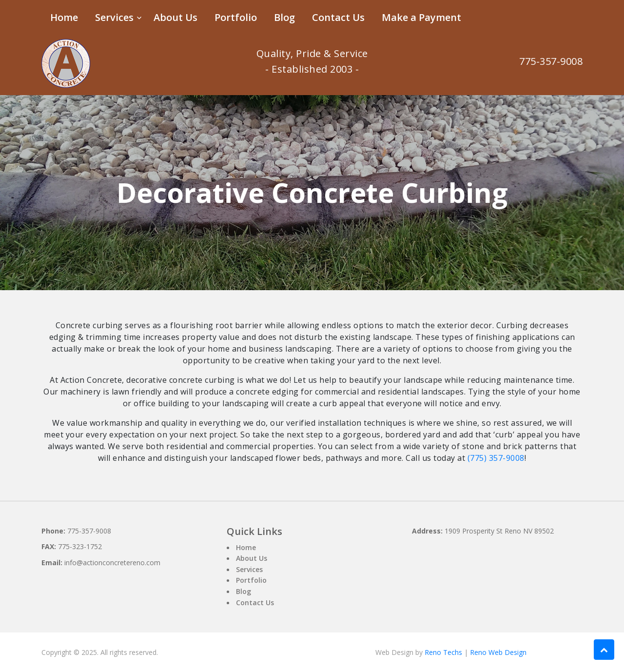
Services (114, 17)
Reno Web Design (498, 652)
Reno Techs (443, 652)
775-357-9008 (551, 61)
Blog (284, 17)
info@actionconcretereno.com (112, 563)
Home (64, 17)
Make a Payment (421, 17)
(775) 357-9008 (496, 458)
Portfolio (236, 17)
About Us (175, 17)
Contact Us (338, 17)
